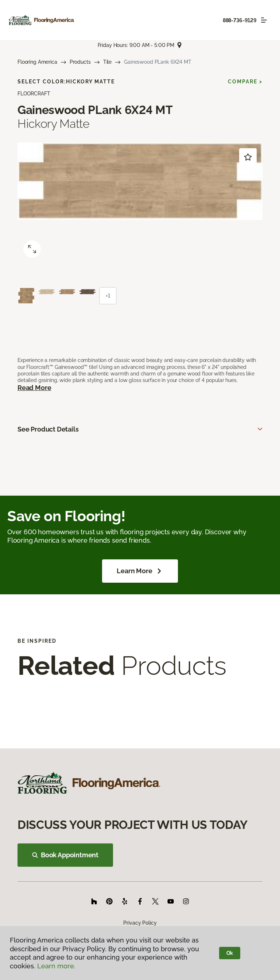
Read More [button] (34, 388)
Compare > (245, 82)
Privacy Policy (140, 923)
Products (80, 62)
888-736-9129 (240, 20)
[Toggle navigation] (264, 20)
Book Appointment (65, 855)
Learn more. (56, 966)
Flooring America (37, 62)
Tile (107, 62)
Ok (230, 953)
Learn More (140, 571)
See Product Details (48, 429)
